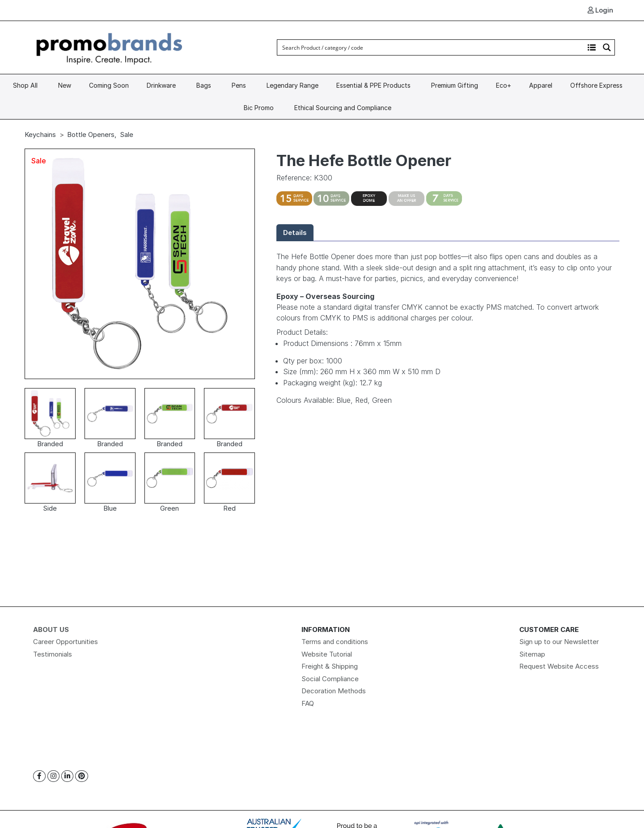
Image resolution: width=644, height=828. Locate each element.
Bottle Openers (91, 134)
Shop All (25, 85)
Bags (204, 85)
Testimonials (53, 654)
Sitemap (532, 654)
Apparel (541, 85)
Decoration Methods (334, 691)
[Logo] (110, 47)
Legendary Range (292, 85)
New (65, 85)
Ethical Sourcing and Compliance (343, 108)
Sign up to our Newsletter (559, 642)
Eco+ (504, 85)
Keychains (40, 134)
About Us (51, 630)
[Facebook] (39, 776)
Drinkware (161, 85)
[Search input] (431, 47)
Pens (239, 85)
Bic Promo (259, 108)
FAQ (308, 703)
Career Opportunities (66, 642)
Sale (127, 134)
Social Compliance (330, 679)
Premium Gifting (455, 85)
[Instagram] (53, 776)
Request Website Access (559, 666)
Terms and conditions (335, 642)
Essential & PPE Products (373, 85)
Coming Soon (109, 85)
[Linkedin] (67, 776)
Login (600, 10)
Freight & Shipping (330, 666)
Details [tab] (295, 233)
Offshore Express (596, 85)
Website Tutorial (327, 654)
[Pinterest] (82, 776)
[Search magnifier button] (607, 47)
